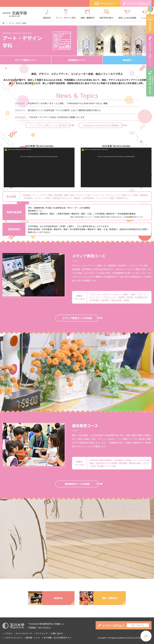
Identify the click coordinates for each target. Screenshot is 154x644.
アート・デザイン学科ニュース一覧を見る (48, 125)
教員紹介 (127, 60)
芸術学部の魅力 (106, 14)
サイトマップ (41, 633)
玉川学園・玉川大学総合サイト (58, 638)
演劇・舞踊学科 (88, 14)
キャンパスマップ (24, 633)
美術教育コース (76, 60)
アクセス (8, 633)
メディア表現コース (24, 60)
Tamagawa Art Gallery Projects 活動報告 (101, 125)
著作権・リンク (33, 638)
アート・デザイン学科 (66, 14)
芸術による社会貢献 (127, 14)
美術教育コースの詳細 (77, 484)
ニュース (145, 14)
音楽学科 (47, 14)
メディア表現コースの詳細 (77, 318)
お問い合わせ (57, 633)
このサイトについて (13, 638)
